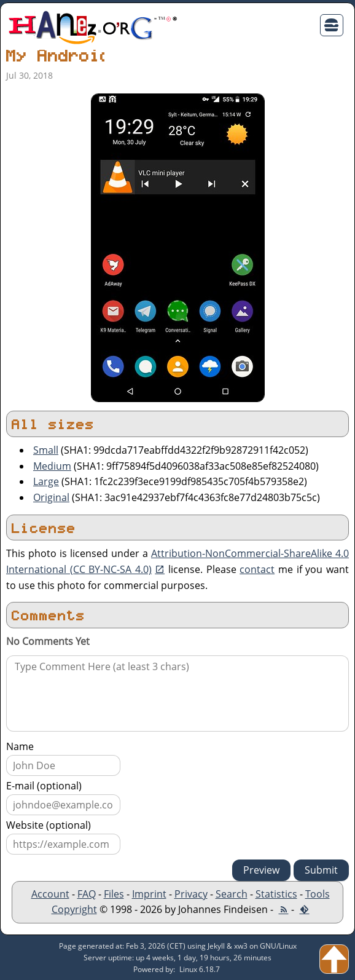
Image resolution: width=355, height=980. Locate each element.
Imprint (149, 894)
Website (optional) (49, 825)
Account (50, 894)
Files (114, 894)
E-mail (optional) (44, 786)
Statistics (276, 894)
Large (46, 481)
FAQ (87, 894)
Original (51, 497)
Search (232, 894)
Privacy (191, 894)
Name (20, 746)
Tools (318, 894)
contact (257, 569)
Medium (52, 466)
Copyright (74, 909)
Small (46, 450)
